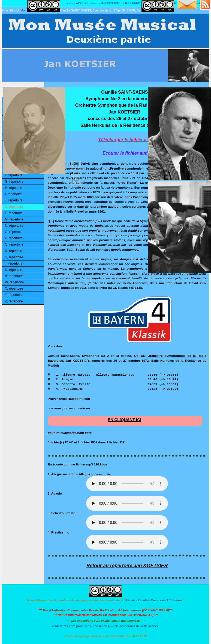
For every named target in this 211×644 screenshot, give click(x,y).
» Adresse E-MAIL (197, 3)
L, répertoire (14, 213)
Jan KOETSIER (77, 361)
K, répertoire (14, 207)
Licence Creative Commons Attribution (154, 600)
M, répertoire (14, 219)
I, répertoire (13, 194)
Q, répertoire (14, 244)
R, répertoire (14, 251)
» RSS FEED (131, 3)
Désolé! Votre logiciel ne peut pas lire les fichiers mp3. (127, 484)
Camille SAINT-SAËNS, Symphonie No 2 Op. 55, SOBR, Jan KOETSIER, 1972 (113, 10)
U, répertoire (14, 270)
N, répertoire (14, 226)
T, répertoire (14, 263)
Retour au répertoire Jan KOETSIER (127, 566)
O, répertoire (14, 232)
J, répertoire (14, 200)
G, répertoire (14, 182)
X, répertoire (14, 289)
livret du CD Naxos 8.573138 (121, 288)
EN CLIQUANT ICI (124, 420)
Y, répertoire (14, 295)
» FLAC (176, 3)
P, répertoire (14, 238)
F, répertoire (14, 175)
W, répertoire (14, 282)
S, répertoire (14, 257)
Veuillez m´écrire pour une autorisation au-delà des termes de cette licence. (105, 626)
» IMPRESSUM (109, 3)
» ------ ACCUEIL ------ (81, 3)
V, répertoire (14, 276)
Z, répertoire (14, 301)
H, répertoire (14, 188)
